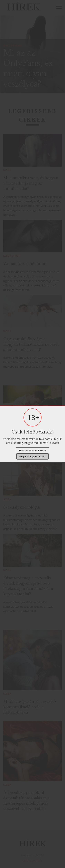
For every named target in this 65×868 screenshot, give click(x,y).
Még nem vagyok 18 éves (32, 457)
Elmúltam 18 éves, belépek (32, 450)
